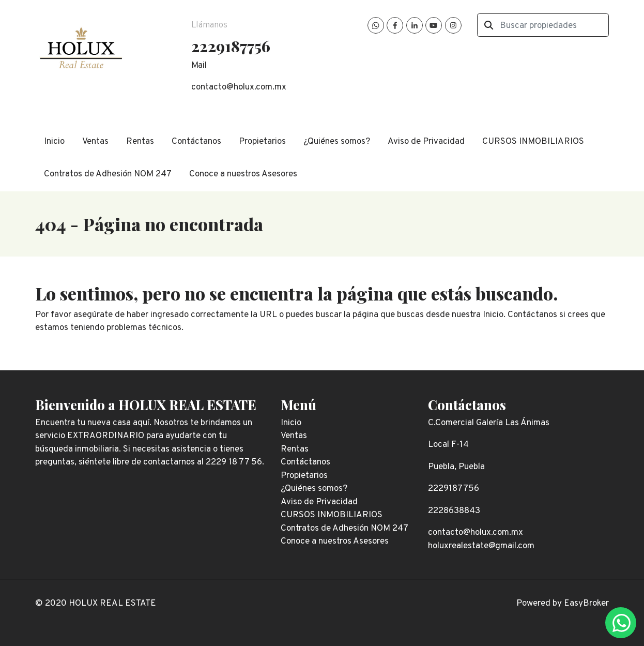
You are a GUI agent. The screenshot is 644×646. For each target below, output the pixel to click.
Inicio (54, 142)
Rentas (140, 142)
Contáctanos (196, 142)
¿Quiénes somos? (337, 142)
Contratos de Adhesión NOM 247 (108, 174)
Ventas (95, 142)
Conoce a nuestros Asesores (243, 174)
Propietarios (262, 142)
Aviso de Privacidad (426, 142)
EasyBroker (586, 604)
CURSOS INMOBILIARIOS (533, 142)
